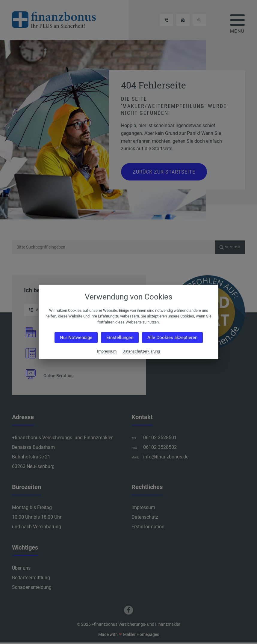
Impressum (107, 351)
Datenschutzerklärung (141, 351)
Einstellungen (120, 338)
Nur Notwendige (76, 338)
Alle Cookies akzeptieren (172, 338)
